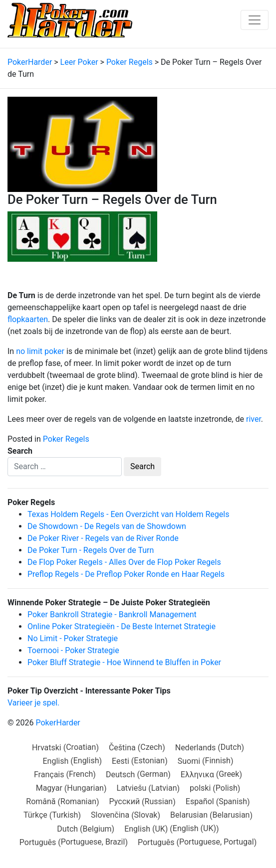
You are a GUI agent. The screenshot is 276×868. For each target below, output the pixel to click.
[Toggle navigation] (255, 20)
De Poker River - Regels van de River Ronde (103, 538)
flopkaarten (28, 319)
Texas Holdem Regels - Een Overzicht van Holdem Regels (128, 514)
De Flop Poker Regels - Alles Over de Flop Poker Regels (124, 562)
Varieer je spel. (33, 703)
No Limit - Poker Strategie (73, 638)
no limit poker (40, 351)
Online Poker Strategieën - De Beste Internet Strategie (122, 626)
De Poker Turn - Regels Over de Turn (91, 550)
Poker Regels (66, 439)
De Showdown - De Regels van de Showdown (107, 526)
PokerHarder (58, 723)
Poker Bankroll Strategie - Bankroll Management (112, 614)
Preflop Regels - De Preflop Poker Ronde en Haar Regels (126, 574)
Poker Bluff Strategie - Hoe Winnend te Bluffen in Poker (124, 662)
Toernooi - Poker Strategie (73, 650)
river (254, 419)
